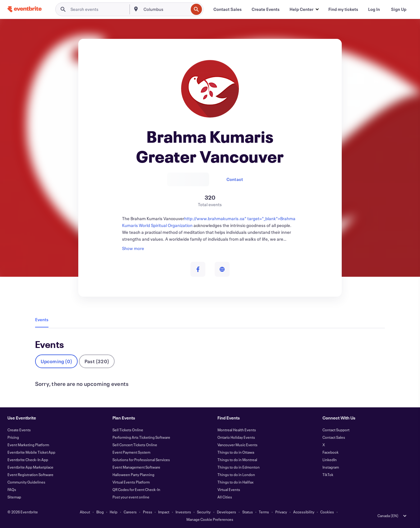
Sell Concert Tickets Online (135, 445)
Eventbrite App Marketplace (30, 467)
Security (204, 512)
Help (114, 512)
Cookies (327, 512)
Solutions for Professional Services (141, 460)
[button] (304, 9)
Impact (164, 512)
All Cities (225, 497)
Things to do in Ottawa (236, 452)
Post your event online (131, 497)
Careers (130, 512)
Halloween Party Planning (133, 475)
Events (42, 320)
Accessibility (304, 512)
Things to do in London (236, 475)
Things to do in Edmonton (239, 467)
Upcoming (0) (56, 361)
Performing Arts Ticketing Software (141, 437)
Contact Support (336, 430)
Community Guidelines (26, 482)
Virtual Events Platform (131, 482)
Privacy (281, 512)
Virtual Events (229, 489)
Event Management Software (136, 467)
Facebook (331, 452)
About (85, 512)
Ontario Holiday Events (236, 437)
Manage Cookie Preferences (210, 519)
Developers (226, 512)
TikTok (328, 475)
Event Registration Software (30, 475)
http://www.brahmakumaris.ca (214, 218)
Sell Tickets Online (128, 430)
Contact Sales (334, 437)
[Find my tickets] (343, 9)
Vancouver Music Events (237, 445)
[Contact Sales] (228, 9)
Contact (235, 179)
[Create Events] (266, 9)
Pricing (13, 437)
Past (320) (97, 361)
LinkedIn (330, 460)
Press (148, 512)
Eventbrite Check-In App (28, 460)
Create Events (19, 430)
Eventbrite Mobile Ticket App (31, 452)
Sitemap (14, 497)
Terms (264, 512)
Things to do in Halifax (235, 482)
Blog (100, 512)
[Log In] (374, 9)
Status (248, 512)
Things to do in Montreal (237, 460)
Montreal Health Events (237, 430)
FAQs (12, 489)
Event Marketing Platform (28, 445)
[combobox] (165, 9)
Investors (183, 512)
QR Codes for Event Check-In (136, 489)
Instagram (331, 467)
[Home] (25, 9)
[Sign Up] (399, 9)
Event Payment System (131, 452)
